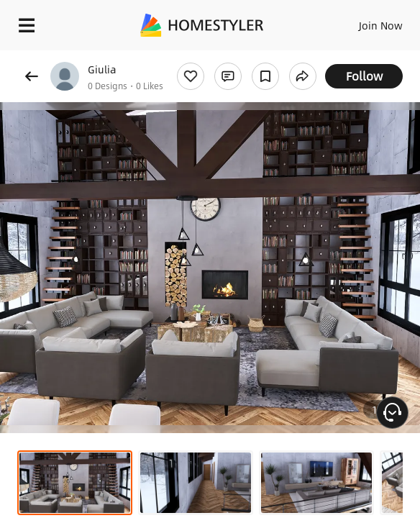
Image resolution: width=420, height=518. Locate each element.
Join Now (381, 25)
